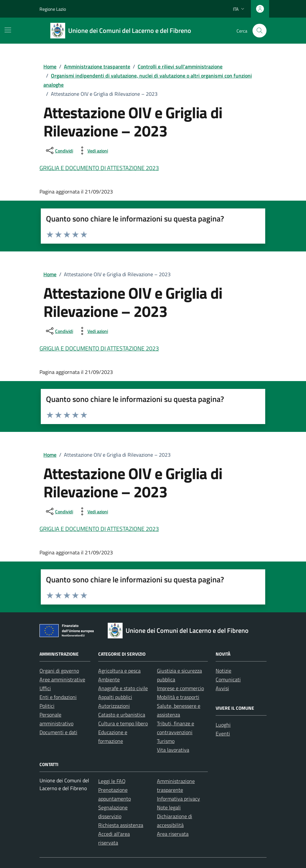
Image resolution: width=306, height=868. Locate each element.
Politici (47, 706)
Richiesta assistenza (121, 825)
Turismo (166, 741)
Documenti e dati (58, 732)
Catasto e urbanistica (122, 715)
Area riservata (173, 834)
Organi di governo (59, 671)
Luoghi (223, 725)
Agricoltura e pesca (119, 671)
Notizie (223, 671)
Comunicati (228, 679)
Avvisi (222, 688)
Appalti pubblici (115, 697)
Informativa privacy (178, 799)
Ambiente (109, 679)
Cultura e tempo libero (123, 723)
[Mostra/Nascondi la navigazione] (8, 30)
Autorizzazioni (114, 706)
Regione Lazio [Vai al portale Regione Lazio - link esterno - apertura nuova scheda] (53, 9)
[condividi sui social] (59, 150)
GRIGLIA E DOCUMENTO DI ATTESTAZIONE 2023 (99, 168)
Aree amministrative (62, 679)
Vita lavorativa (173, 750)
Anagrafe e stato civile (123, 688)
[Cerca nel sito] (260, 31)
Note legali (169, 807)
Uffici (45, 688)
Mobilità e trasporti (178, 697)
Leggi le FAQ (112, 781)
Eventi (223, 733)
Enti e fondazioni (58, 697)
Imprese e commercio (180, 688)
